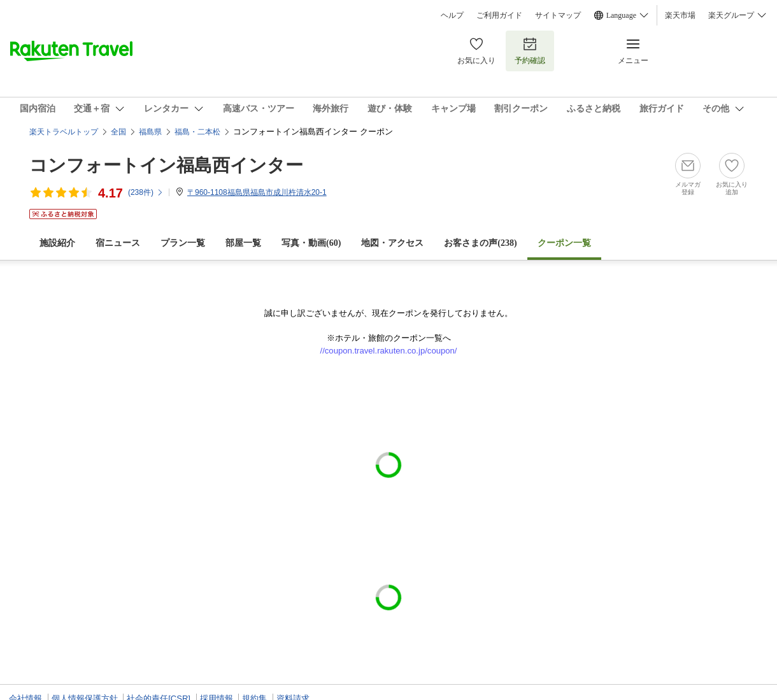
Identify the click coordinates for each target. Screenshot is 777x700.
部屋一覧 (243, 243)
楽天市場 (680, 15)
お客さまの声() (480, 243)
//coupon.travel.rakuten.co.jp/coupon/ (389, 351)
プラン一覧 (183, 243)
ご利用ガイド (499, 15)
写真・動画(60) (311, 243)
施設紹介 (57, 243)
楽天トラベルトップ (64, 132)
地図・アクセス (392, 243)
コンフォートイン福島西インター (166, 165)
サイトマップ (558, 15)
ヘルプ (452, 15)
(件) (146, 192)
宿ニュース (118, 243)
